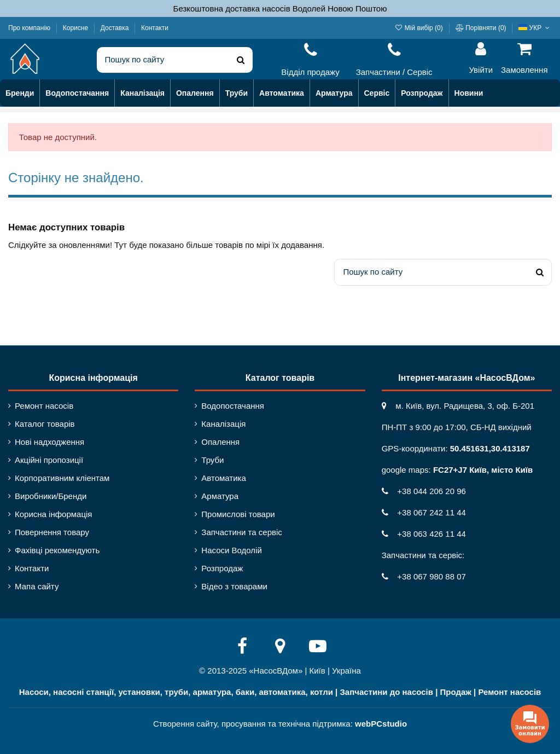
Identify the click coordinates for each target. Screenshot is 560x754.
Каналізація (223, 424)
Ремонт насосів (44, 406)
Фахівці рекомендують (57, 550)
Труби (212, 460)
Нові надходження (49, 442)
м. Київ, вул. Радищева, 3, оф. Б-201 (458, 406)
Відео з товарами (234, 586)
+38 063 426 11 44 (424, 534)
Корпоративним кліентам (62, 478)
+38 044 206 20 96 (424, 491)
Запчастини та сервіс (241, 532)
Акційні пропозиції (49, 460)
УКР (535, 28)
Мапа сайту (37, 586)
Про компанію (30, 28)
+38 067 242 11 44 (424, 512)
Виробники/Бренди (51, 496)
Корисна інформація (53, 514)
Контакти (155, 28)
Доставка (116, 28)
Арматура (220, 496)
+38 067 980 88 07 (424, 576)
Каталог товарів (45, 424)
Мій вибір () (419, 28)
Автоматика (224, 478)
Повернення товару (52, 532)
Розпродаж (222, 568)
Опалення (220, 442)
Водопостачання (233, 406)
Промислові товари (238, 514)
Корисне (77, 28)
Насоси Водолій (231, 550)
